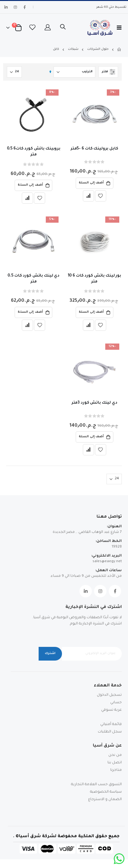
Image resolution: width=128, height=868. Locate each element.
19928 (117, 547)
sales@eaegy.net (107, 562)
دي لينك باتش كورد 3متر (95, 403)
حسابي (116, 703)
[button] (101, 196)
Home (120, 50)
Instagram (100, 591)
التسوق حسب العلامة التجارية (96, 785)
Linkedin (86, 591)
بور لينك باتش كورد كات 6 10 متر (95, 279)
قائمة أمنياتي (111, 725)
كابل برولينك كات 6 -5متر (95, 149)
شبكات (73, 49)
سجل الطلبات (110, 732)
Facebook (115, 591)
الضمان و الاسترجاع (105, 800)
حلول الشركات (98, 49)
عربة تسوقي (111, 710)
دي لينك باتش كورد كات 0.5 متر (33, 279)
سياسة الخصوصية (106, 792)
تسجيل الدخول (109, 695)
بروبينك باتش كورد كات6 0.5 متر (34, 152)
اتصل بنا (115, 763)
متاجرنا (116, 770)
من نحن (115, 755)
